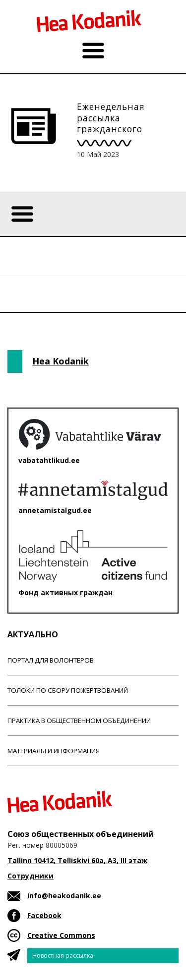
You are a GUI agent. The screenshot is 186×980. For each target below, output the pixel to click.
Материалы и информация (54, 751)
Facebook (44, 915)
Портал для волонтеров (51, 660)
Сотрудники (31, 876)
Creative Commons (61, 935)
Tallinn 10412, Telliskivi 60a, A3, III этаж (77, 860)
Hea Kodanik (61, 361)
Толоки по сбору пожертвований (68, 690)
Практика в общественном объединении (79, 721)
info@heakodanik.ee (64, 896)
